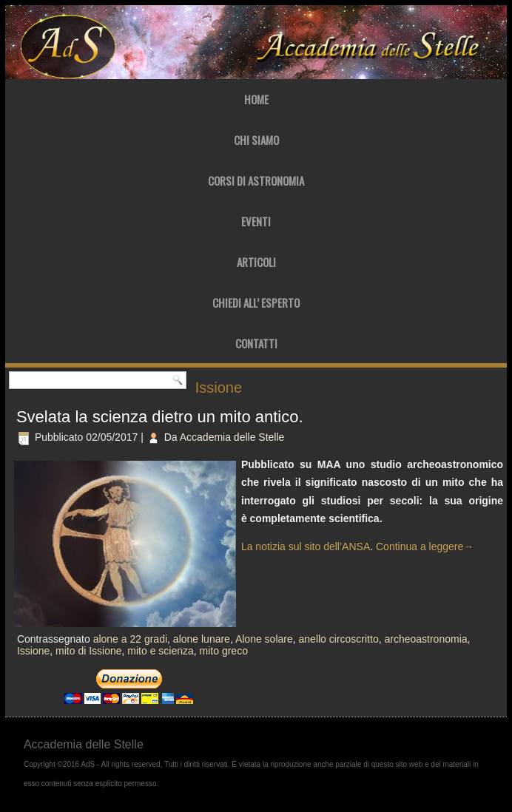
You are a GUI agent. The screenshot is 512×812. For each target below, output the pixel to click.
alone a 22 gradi (130, 639)
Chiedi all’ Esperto (256, 302)
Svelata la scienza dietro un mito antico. (160, 417)
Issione (33, 651)
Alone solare (264, 639)
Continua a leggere (425, 547)
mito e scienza (160, 651)
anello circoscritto (339, 639)
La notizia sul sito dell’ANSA (306, 547)
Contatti (256, 343)
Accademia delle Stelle (232, 437)
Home (256, 99)
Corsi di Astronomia (256, 180)
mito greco (224, 651)
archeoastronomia (425, 639)
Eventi (256, 221)
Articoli (256, 262)
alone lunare (202, 639)
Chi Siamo (256, 140)
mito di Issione (88, 651)
